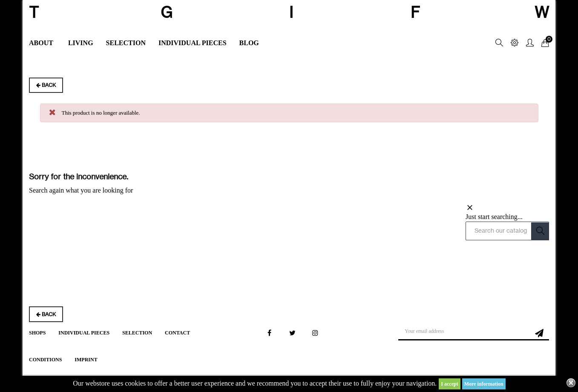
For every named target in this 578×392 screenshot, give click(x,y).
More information (484, 384)
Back (38, 85)
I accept (449, 384)
